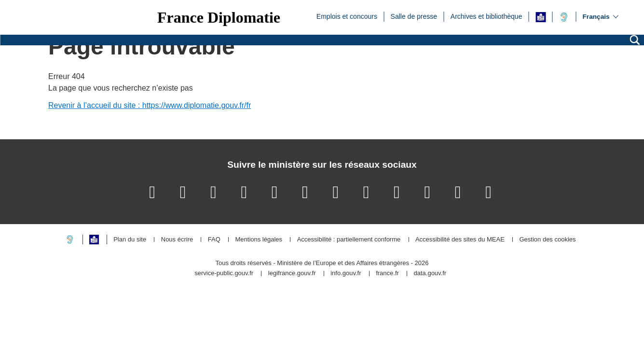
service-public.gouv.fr (224, 274)
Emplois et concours (347, 16)
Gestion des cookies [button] (547, 240)
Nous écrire (177, 240)
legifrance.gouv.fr (292, 274)
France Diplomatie (219, 17)
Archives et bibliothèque (486, 16)
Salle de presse (414, 16)
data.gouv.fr (430, 274)
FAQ (214, 240)
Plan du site (130, 240)
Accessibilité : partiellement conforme (349, 240)
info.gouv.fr (346, 274)
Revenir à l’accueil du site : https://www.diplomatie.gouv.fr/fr (150, 105)
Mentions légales (259, 240)
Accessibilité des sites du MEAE (460, 240)
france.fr (387, 274)
